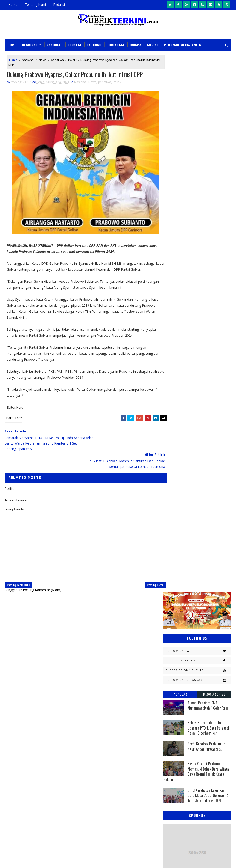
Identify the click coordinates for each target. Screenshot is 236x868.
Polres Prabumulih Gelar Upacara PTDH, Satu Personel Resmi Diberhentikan (208, 191)
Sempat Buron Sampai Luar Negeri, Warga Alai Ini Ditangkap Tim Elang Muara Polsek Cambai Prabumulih (126, 756)
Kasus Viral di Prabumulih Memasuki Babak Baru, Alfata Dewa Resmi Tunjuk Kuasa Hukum (196, 234)
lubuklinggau (176, 541)
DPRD (169, 387)
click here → (95, 678)
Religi (204, 524)
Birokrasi (115, 44)
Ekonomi (94, 44)
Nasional (54, 44)
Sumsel (196, 533)
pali (215, 549)
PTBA (169, 500)
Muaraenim (174, 468)
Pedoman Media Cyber (183, 44)
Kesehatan (174, 460)
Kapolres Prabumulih (202, 419)
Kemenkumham (177, 444)
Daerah (192, 387)
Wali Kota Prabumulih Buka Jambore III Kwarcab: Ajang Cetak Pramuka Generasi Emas (130, 777)
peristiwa (57, 60)
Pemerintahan (176, 516)
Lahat (202, 460)
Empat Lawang (205, 403)
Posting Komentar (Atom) (42, 573)
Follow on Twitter (198, 114)
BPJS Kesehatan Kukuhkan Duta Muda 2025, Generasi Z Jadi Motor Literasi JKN (208, 258)
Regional (30, 44)
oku (169, 549)
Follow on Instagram (198, 143)
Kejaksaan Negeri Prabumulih (188, 428)
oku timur (192, 549)
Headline (172, 411)
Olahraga (204, 492)
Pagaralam (194, 500)
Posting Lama (147, 568)
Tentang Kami (35, 5)
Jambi (170, 419)
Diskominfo (174, 395)
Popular (180, 157)
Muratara (205, 468)
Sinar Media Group (30, 860)
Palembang (174, 508)
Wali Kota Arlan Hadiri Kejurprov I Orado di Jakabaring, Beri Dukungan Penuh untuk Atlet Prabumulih (130, 825)
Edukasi (74, 44)
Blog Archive (214, 157)
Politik (72, 60)
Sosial (153, 44)
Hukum (199, 411)
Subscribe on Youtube (198, 133)
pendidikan (174, 557)
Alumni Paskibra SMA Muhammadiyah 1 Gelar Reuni (209, 168)
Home (13, 5)
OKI (193, 484)
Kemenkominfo (177, 436)
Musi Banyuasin (177, 476)
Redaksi (59, 5)
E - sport (203, 395)
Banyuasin (174, 379)
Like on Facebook (198, 123)
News (43, 60)
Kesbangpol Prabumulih (184, 452)
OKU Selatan (175, 492)
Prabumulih (175, 524)
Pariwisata (205, 508)
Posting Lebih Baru (18, 568)
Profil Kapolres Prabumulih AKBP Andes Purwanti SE (206, 209)
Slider (86, 722)
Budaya (136, 44)
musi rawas (210, 541)
